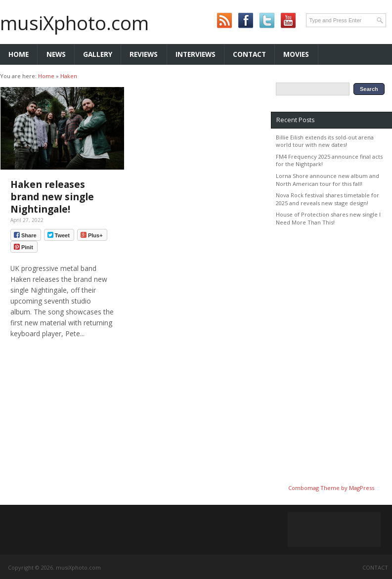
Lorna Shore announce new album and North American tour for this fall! (327, 179)
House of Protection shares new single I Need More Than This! (328, 218)
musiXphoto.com (74, 23)
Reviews (144, 54)
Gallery (98, 54)
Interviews (196, 54)
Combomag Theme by (319, 488)
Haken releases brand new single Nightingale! (52, 197)
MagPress (362, 488)
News (56, 54)
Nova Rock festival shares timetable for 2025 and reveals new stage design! (327, 199)
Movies (296, 54)
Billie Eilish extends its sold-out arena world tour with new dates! (325, 141)
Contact (249, 54)
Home (19, 54)
